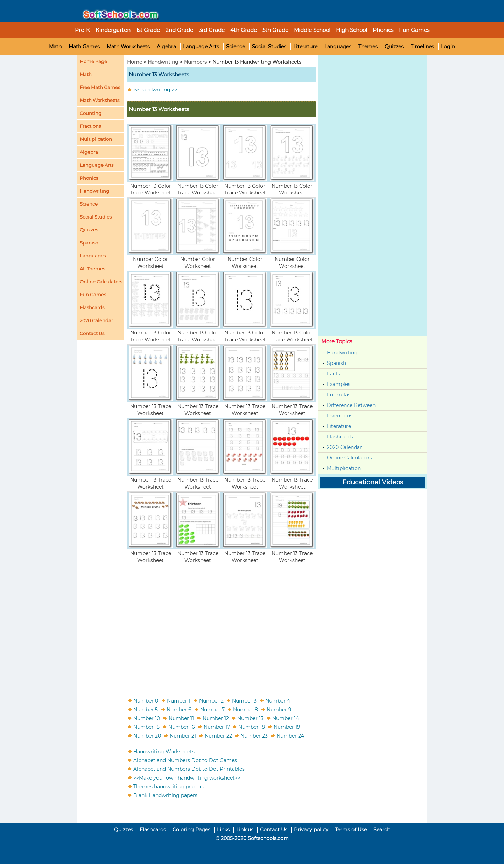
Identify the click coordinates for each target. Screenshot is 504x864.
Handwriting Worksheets (164, 751)
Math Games (84, 47)
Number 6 (179, 709)
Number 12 (216, 718)
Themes (368, 47)
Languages (338, 47)
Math (55, 47)
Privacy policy (311, 830)
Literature (305, 47)
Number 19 (287, 727)
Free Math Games (100, 87)
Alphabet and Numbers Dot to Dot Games (185, 760)
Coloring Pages (191, 830)
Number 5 (146, 709)
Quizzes (394, 47)
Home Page (93, 61)
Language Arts (201, 47)
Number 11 (181, 718)
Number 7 (212, 709)
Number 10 (147, 718)
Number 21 (183, 735)
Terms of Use (351, 830)
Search (382, 830)
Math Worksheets (128, 47)
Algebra (166, 47)
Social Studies (269, 47)
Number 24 (290, 735)
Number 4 (278, 700)
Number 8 (246, 709)
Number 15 (146, 727)
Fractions (90, 126)
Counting (91, 113)
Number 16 (182, 727)
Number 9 (279, 709)
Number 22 (218, 735)
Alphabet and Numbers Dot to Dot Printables (189, 769)
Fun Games (414, 30)
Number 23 (254, 735)
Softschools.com (268, 838)
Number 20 (147, 735)
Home (135, 62)
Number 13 (250, 718)
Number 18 (252, 727)
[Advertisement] (221, 626)
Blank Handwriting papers (165, 795)
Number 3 (244, 700)
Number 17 (217, 727)
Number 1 (179, 700)
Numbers (195, 62)
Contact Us (274, 830)
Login (448, 47)
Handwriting (94, 191)
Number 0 (146, 700)
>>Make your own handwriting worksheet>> (187, 777)
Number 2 (211, 700)
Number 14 (286, 718)
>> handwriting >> (155, 90)
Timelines (422, 47)
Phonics (89, 178)
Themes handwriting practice (169, 786)
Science (236, 47)
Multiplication (96, 139)
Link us (245, 830)
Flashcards (340, 437)
